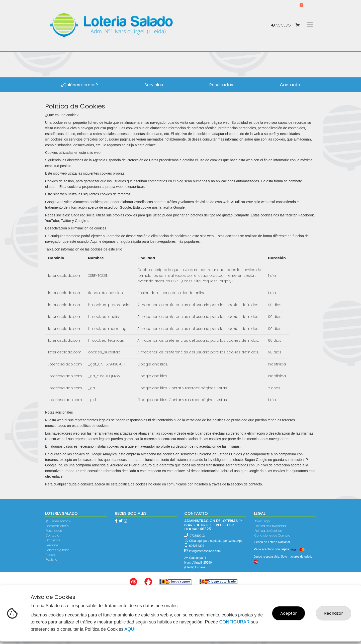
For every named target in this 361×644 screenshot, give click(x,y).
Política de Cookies (268, 531)
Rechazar (334, 613)
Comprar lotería (57, 526)
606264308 (194, 546)
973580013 (197, 536)
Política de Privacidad (270, 526)
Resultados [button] (221, 85)
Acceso (281, 25)
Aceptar (289, 613)
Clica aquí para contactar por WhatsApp (214, 541)
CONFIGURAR (234, 622)
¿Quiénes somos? (58, 521)
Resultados (54, 531)
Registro (51, 559)
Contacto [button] (290, 85)
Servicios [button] (154, 85)
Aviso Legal (262, 521)
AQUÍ (130, 629)
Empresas (53, 540)
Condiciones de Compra (272, 535)
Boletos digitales (57, 550)
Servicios (52, 545)
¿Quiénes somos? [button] (79, 85)
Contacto (52, 535)
